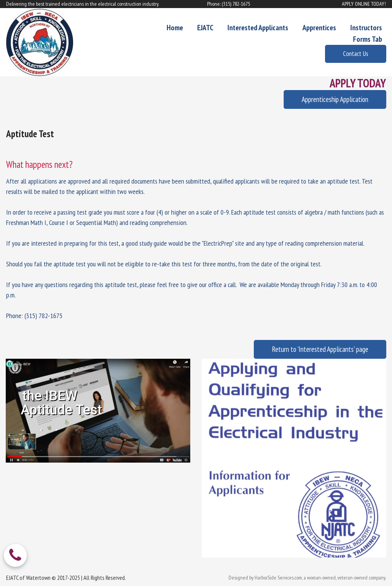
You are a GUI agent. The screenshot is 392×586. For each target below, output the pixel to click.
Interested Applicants (258, 28)
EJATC (205, 28)
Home (175, 28)
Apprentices (319, 28)
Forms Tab (367, 39)
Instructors (366, 28)
